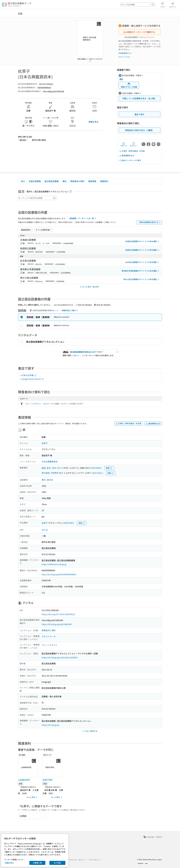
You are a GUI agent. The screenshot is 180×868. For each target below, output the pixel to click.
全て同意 (57, 863)
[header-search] (138, 4)
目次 (23, 181)
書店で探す (139, 114)
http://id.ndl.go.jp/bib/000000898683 (59, 574)
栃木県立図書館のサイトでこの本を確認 (142, 262)
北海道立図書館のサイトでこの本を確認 (142, 241)
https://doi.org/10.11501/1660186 (58, 614)
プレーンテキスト (33, 404)
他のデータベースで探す (130, 160)
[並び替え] (26, 230)
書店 (64, 181)
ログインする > (124, 57)
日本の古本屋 (29, 375)
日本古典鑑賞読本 (50, 461)
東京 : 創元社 (47, 480)
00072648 (96, 468)
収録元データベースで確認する (139, 32)
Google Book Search (33, 379)
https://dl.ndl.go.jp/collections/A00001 (60, 657)
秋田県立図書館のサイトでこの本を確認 (142, 250)
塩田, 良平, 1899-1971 (51, 468)
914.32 (45, 530)
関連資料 (104, 181)
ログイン (173, 5)
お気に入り (124, 144)
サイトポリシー (95, 860)
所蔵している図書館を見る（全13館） (139, 98)
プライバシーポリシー (77, 860)
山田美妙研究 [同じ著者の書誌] (24, 780)
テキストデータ (49, 636)
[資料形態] (43, 230)
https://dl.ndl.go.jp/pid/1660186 (57, 624)
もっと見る (32, 797)
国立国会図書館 (52, 181)
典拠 (109, 468)
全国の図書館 (35, 181)
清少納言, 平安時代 (50, 473)
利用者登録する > (125, 53)
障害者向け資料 (77, 181)
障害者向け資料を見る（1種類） (140, 130)
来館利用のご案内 (70, 310)
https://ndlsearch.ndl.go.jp (54, 564)
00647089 (68, 523)
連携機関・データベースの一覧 (83, 218)
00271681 (97, 473)
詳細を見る (93, 122)
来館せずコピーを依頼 (129, 85)
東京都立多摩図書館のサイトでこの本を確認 (141, 271)
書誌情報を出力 (127, 156)
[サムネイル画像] (28, 767)
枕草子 (45, 443)
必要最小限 (37, 863)
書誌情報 (92, 181)
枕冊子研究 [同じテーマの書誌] (47, 780)
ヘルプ (162, 5)
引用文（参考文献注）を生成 (132, 151)
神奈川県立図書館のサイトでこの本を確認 (142, 279)
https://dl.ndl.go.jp (50, 725)
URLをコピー (134, 144)
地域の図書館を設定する (150, 222)
